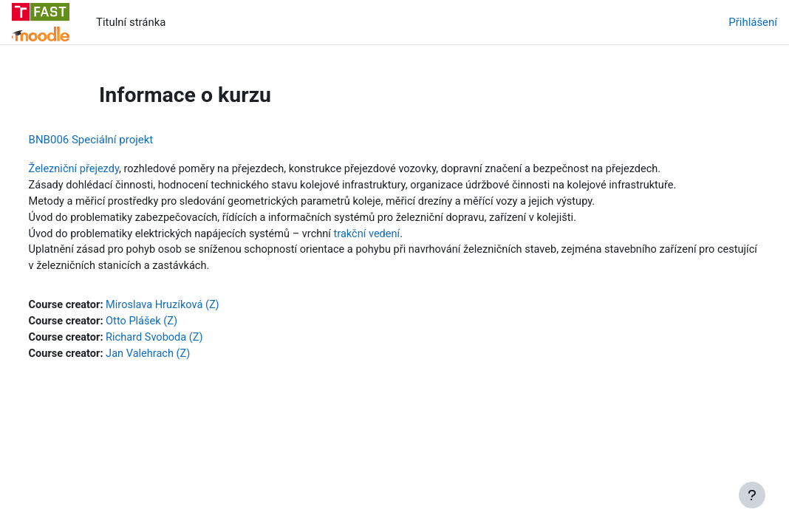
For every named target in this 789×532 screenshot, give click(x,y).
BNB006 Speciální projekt (119, 140)
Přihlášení (753, 22)
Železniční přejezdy (103, 169)
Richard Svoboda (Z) (185, 341)
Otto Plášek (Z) (172, 324)
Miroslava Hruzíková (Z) (194, 308)
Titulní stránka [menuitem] (131, 22)
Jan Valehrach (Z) (178, 358)
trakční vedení (403, 236)
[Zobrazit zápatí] (752, 495)
